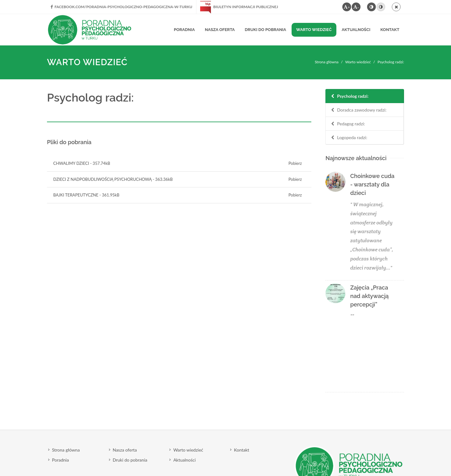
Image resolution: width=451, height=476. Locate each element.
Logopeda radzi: (349, 138)
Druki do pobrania (130, 397)
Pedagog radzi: (347, 124)
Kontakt (242, 387)
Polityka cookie (62, 454)
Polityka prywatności (102, 454)
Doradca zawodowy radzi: (358, 110)
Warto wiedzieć (358, 62)
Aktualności (184, 397)
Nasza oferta (125, 387)
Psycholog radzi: (349, 96)
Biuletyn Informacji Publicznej (239, 7)
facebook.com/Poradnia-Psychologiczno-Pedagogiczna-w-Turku (122, 7)
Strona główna (327, 62)
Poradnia (60, 397)
